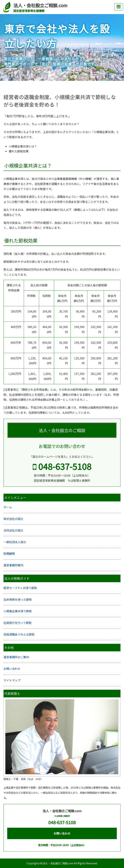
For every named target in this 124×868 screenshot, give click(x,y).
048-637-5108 (62, 466)
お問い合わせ (12, 669)
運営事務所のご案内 (16, 657)
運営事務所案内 (13, 565)
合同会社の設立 (13, 530)
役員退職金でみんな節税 (19, 634)
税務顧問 (9, 553)
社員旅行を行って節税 (18, 623)
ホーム (8, 507)
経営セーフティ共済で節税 (20, 588)
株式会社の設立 (13, 519)
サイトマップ (12, 680)
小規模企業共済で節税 (18, 611)
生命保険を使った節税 (18, 599)
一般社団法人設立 (15, 542)
